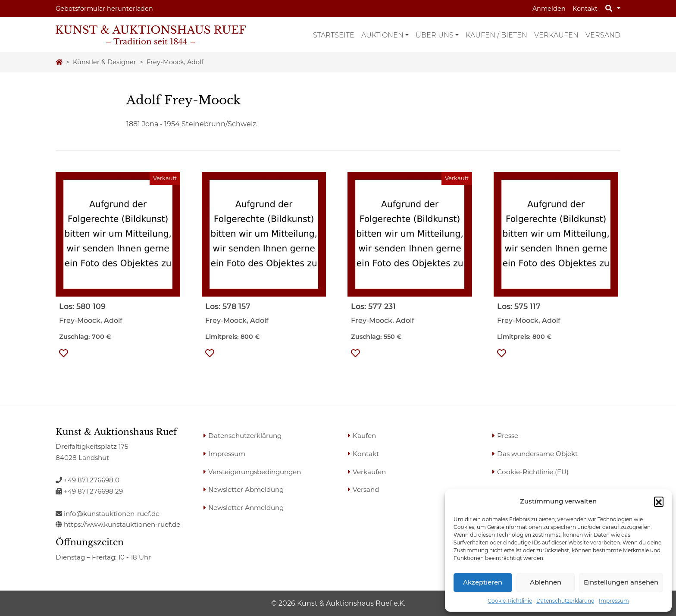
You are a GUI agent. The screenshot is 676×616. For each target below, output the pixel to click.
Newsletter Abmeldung (246, 489)
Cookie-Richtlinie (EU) (533, 472)
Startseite (334, 35)
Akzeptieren (483, 582)
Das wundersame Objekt (537, 454)
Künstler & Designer (105, 62)
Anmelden (549, 9)
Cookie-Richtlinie (510, 601)
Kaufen (364, 436)
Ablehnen (546, 582)
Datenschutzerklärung (565, 601)
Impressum (614, 601)
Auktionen (382, 35)
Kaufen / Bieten (496, 35)
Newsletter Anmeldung (246, 508)
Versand (603, 35)
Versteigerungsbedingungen (255, 472)
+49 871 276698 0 (88, 480)
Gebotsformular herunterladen (104, 9)
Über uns (435, 35)
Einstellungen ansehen (621, 582)
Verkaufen (556, 35)
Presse (508, 436)
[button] (659, 501)
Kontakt (585, 9)
